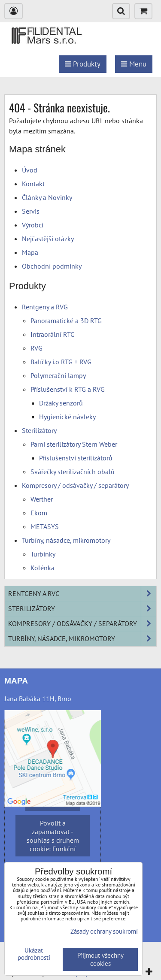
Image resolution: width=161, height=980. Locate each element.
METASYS (45, 526)
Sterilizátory (39, 430)
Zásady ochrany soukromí (104, 931)
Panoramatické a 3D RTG (66, 321)
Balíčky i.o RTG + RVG (61, 362)
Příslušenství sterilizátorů (76, 458)
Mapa (30, 252)
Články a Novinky (47, 197)
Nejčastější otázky (48, 239)
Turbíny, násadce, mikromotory (66, 540)
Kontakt (33, 184)
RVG (36, 348)
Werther (42, 499)
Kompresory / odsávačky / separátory (75, 485)
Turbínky (43, 554)
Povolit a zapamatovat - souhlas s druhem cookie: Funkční (53, 836)
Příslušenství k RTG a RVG (68, 389)
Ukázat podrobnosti (34, 954)
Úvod (30, 170)
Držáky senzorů (61, 403)
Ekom (39, 513)
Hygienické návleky (67, 417)
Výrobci (33, 225)
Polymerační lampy (58, 375)
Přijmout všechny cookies (100, 959)
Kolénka (43, 568)
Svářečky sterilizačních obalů (73, 472)
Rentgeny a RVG (45, 307)
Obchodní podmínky (52, 266)
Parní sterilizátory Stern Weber (74, 444)
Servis (31, 211)
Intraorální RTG (53, 334)
